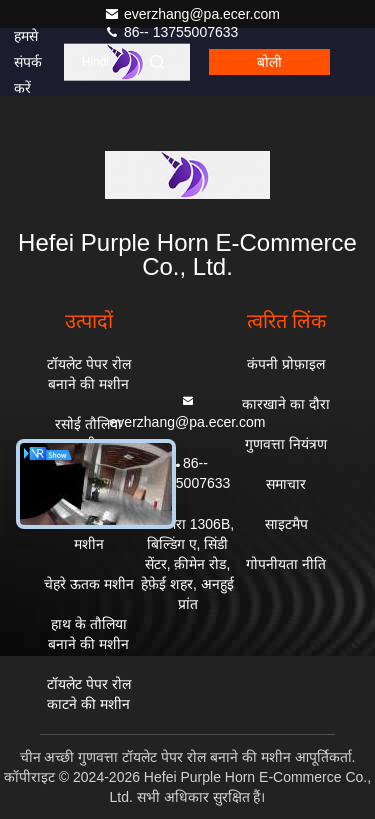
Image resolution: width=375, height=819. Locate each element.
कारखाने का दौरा (286, 404)
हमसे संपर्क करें (28, 62)
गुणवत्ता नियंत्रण (286, 444)
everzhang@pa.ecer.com (192, 14)
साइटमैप (286, 524)
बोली (269, 62)
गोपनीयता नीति (286, 564)
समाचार (286, 484)
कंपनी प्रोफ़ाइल (286, 364)
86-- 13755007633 (171, 32)
